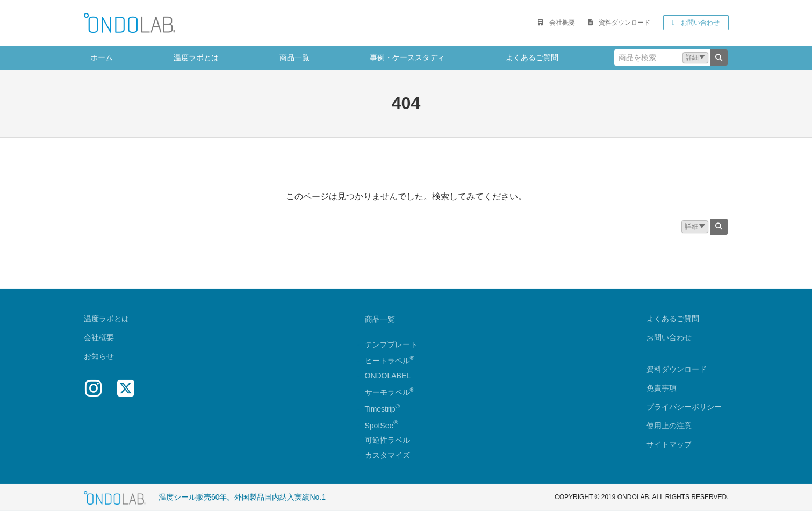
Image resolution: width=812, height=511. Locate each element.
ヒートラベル (390, 361)
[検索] (719, 57)
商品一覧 (380, 319)
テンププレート (391, 344)
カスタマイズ (387, 455)
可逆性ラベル (387, 440)
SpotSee (379, 425)
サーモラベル (390, 392)
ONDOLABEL (388, 376)
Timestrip (380, 408)
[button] (556, 23)
